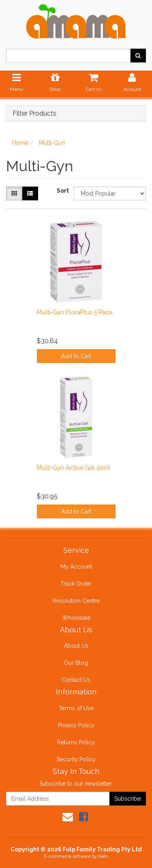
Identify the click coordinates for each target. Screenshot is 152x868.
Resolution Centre (76, 601)
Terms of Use (76, 708)
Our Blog (76, 663)
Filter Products (34, 114)
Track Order (76, 584)
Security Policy (76, 759)
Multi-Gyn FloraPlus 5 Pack (75, 312)
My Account (76, 567)
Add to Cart (76, 356)
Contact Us (76, 680)
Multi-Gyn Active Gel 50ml (74, 468)
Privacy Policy (76, 725)
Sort (62, 191)
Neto (103, 856)
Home (20, 143)
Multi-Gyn (52, 143)
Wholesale (76, 618)
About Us (76, 646)
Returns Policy (76, 742)
